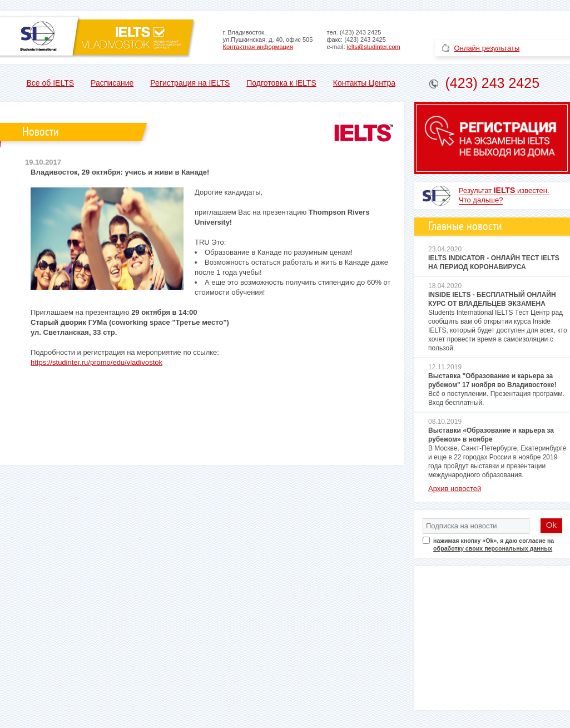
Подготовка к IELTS (281, 83)
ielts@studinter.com (374, 47)
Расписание (112, 83)
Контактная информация (258, 47)
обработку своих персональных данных (493, 548)
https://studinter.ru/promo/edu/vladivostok (96, 362)
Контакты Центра (364, 83)
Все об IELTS (51, 83)
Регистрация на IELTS (190, 83)
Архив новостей (455, 489)
